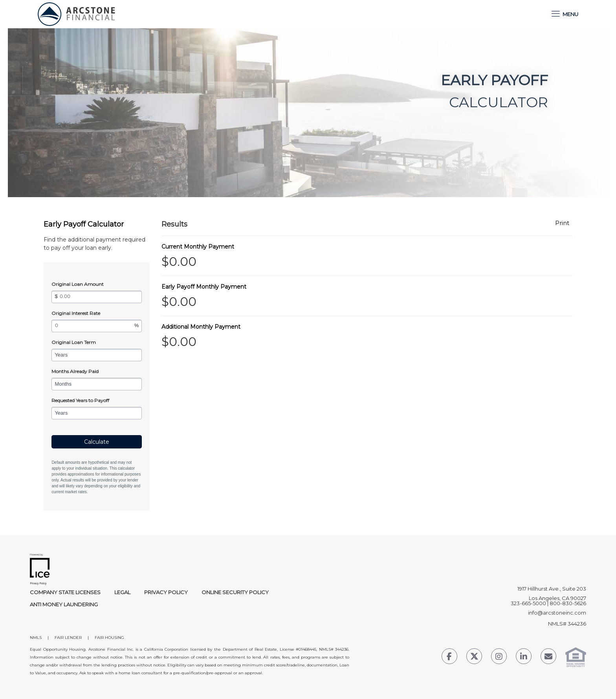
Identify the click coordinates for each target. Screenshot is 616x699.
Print (562, 223)
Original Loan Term (74, 342)
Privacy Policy (166, 592)
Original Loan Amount (78, 284)
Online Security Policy (235, 592)
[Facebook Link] (449, 657)
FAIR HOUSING (109, 638)
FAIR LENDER (68, 638)
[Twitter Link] (474, 657)
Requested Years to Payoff (80, 400)
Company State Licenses (65, 592)
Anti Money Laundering (64, 604)
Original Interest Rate (76, 313)
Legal (122, 592)
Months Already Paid (75, 371)
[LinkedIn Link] (524, 657)
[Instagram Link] (499, 657)
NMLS (36, 638)
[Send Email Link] (548, 657)
